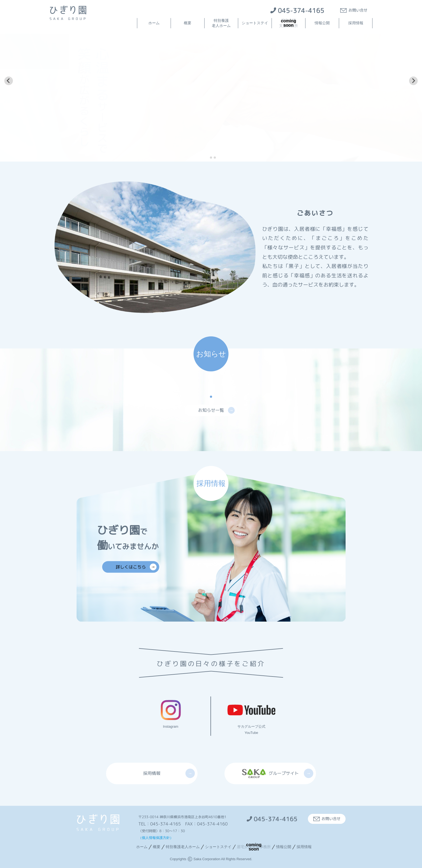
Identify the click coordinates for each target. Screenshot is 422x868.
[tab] (207, 157)
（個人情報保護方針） (156, 838)
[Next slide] (413, 81)
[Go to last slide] (9, 81)
